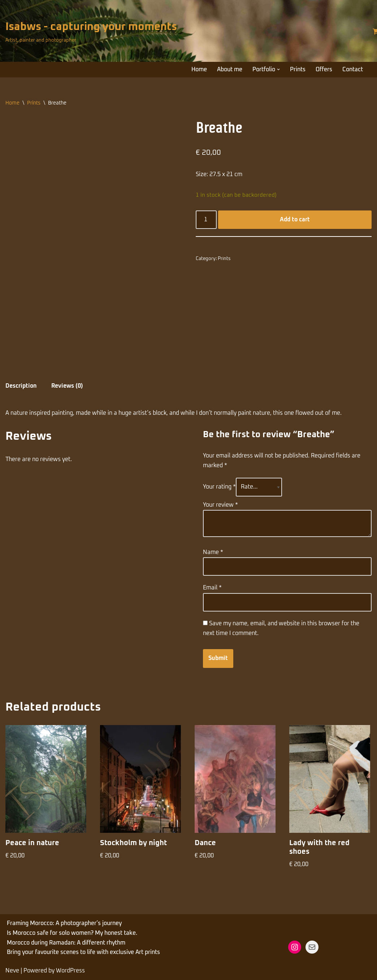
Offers (324, 69)
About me (230, 69)
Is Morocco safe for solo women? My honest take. (72, 933)
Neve (12, 971)
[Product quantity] (206, 220)
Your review (220, 505)
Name (213, 552)
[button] (278, 69)
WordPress (70, 971)
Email (212, 588)
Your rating (219, 487)
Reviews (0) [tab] (67, 386)
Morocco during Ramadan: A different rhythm (66, 943)
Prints (298, 69)
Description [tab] (21, 386)
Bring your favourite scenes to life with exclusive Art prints (83, 952)
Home (199, 69)
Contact (353, 69)
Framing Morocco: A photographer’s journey (64, 923)
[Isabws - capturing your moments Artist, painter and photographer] (91, 31)
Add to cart (295, 220)
